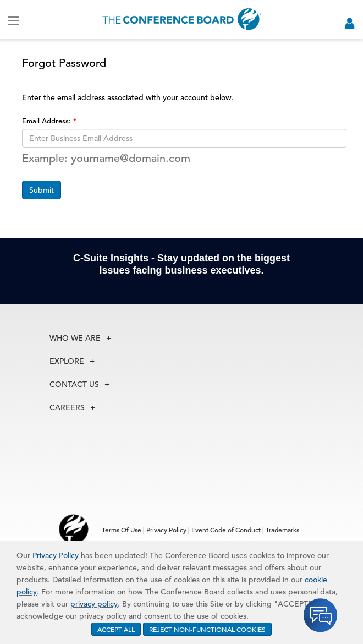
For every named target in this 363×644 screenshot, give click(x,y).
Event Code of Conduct (226, 530)
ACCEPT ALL (116, 629)
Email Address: (48, 121)
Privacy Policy (56, 555)
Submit (42, 190)
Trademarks (282, 530)
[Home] (182, 19)
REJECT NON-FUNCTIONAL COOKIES (207, 629)
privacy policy (94, 604)
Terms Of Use (122, 530)
